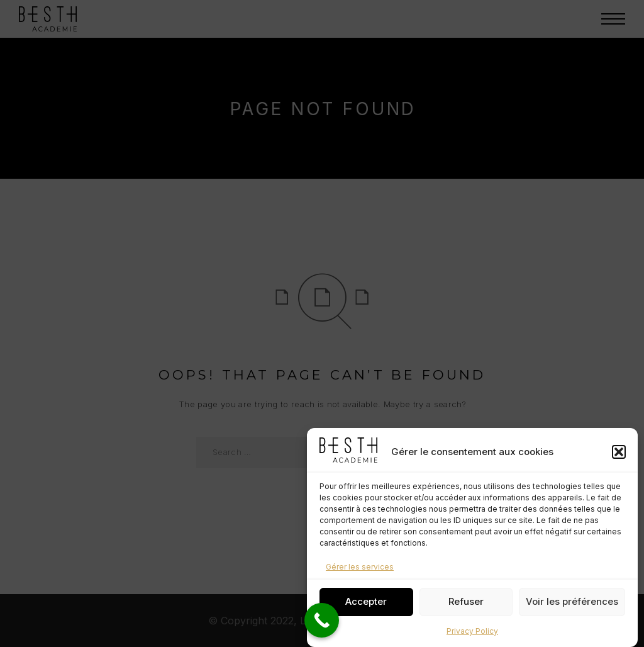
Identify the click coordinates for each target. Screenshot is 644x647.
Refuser (466, 607)
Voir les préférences (572, 607)
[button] (619, 457)
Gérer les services (360, 572)
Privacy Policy (472, 636)
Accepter (366, 607)
